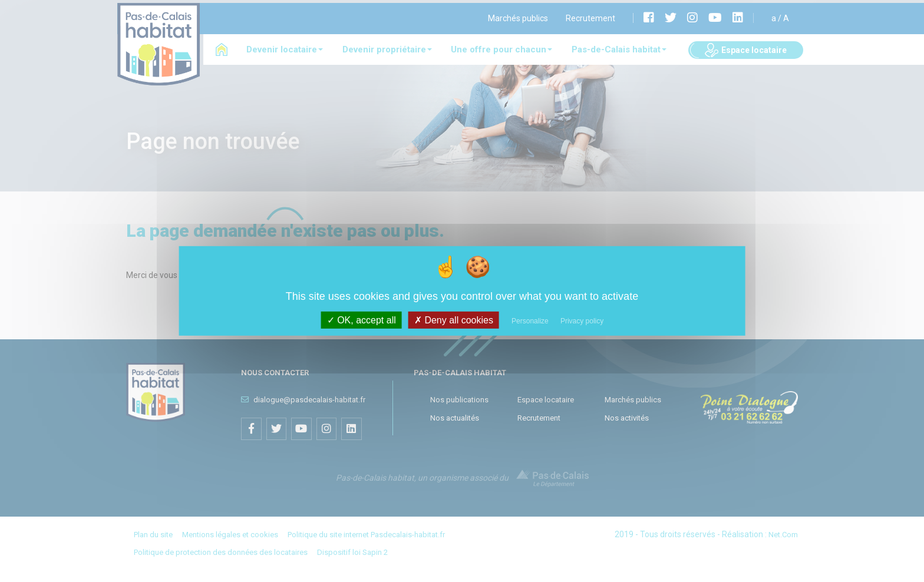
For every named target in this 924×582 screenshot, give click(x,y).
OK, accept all (362, 320)
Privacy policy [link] (582, 321)
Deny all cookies (454, 320)
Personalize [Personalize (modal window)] (530, 321)
